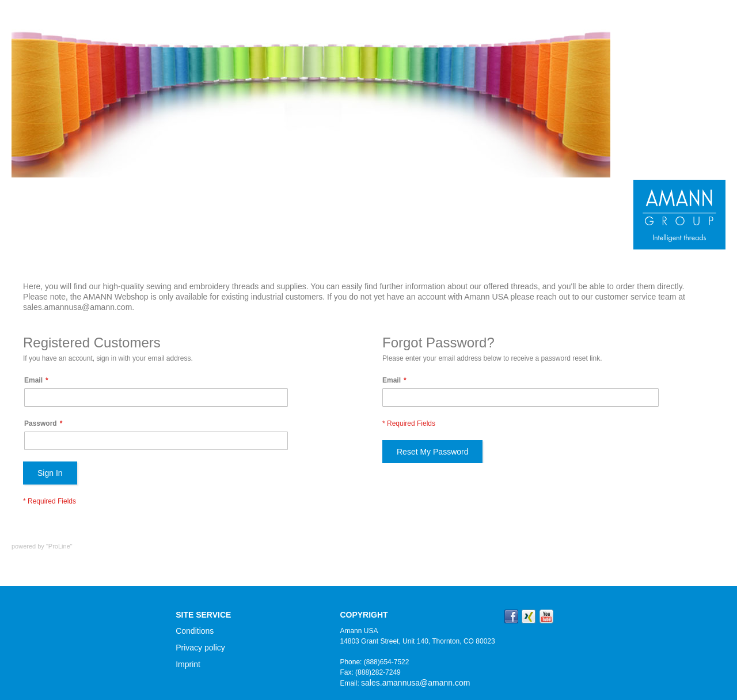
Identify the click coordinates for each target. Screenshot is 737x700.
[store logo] (679, 215)
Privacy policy (200, 648)
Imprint (188, 664)
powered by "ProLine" (42, 546)
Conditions (195, 631)
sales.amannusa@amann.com (415, 683)
